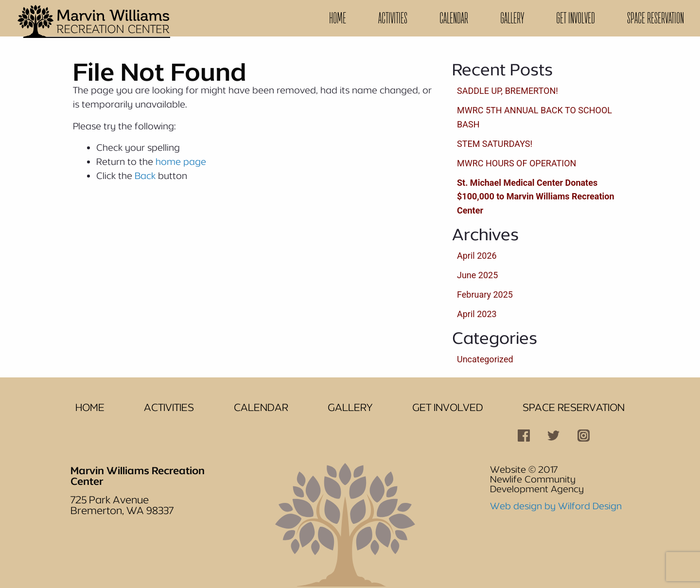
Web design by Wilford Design (556, 506)
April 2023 (477, 314)
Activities (393, 18)
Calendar (454, 18)
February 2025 (485, 294)
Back (145, 176)
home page (181, 161)
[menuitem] (338, 18)
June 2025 (477, 275)
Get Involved (576, 18)
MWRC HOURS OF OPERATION (516, 163)
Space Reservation (656, 18)
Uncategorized (485, 359)
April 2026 (477, 256)
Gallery (512, 18)
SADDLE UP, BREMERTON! (507, 91)
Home (338, 18)
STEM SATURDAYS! (495, 144)
